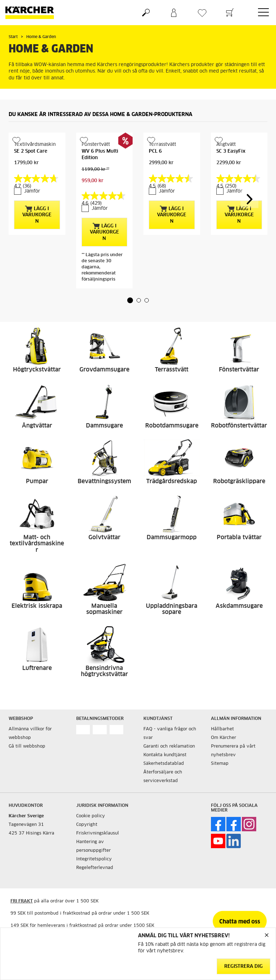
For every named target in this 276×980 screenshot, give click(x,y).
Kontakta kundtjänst (165, 755)
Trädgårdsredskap (172, 481)
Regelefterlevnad (95, 868)
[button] (130, 300)
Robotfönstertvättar (239, 426)
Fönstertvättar (239, 370)
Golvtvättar (104, 537)
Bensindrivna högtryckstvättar (104, 671)
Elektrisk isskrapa (37, 606)
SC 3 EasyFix (231, 151)
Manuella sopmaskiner (104, 609)
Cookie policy (91, 816)
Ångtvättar (37, 426)
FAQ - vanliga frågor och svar (170, 734)
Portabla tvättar (239, 537)
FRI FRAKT (22, 901)
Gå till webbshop (27, 746)
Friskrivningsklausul (98, 833)
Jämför (32, 191)
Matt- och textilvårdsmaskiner (37, 544)
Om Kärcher (224, 738)
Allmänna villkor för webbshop (30, 734)
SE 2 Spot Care (31, 151)
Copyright (87, 825)
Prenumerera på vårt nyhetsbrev (233, 751)
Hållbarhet (222, 729)
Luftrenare (37, 668)
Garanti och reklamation (169, 746)
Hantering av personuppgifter (93, 846)
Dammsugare (104, 426)
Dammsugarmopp (172, 537)
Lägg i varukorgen (37, 215)
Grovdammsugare (104, 370)
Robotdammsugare (172, 426)
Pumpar (37, 481)
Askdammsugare (239, 606)
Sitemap (220, 764)
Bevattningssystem (104, 481)
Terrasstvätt (172, 370)
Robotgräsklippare (239, 481)
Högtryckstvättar (37, 370)
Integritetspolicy (94, 859)
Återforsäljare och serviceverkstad (163, 777)
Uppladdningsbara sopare (172, 609)
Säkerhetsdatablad (164, 764)
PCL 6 (155, 151)
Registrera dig (243, 967)
